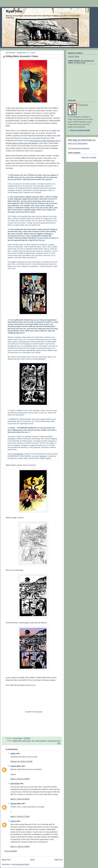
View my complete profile (80, 130)
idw (33, 741)
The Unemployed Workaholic (79, 148)
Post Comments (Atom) (21, 864)
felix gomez (27, 741)
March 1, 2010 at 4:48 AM (20, 779)
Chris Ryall (15, 784)
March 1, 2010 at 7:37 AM (20, 817)
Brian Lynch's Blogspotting (78, 143)
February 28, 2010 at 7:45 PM (21, 761)
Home (32, 860)
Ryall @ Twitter (74, 57)
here (7, 126)
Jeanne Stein (16, 766)
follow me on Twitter (89, 157)
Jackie (13, 753)
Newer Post (6, 860)
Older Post (58, 860)
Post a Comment (11, 851)
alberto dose (17, 741)
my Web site (18, 454)
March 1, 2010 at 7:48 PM (20, 847)
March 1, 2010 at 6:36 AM (20, 799)
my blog (43, 456)
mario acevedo (41, 741)
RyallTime (14, 11)
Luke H (13, 821)
